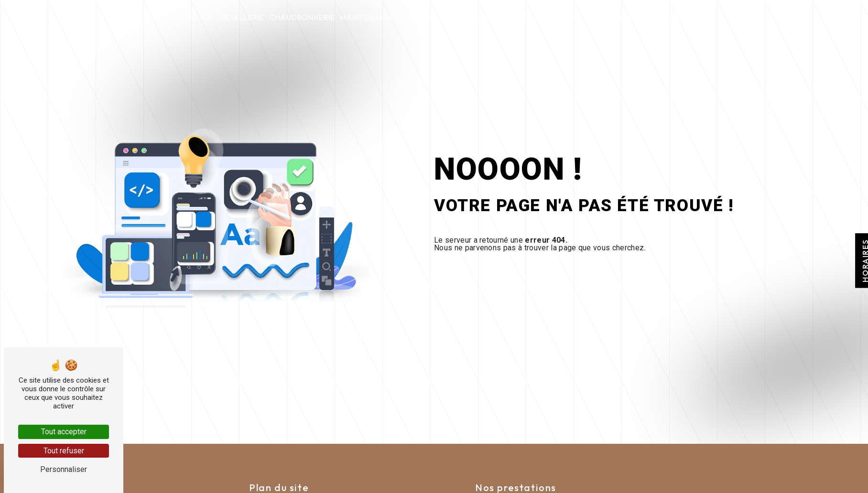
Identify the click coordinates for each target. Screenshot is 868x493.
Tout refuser (64, 451)
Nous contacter (653, 17)
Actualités (591, 17)
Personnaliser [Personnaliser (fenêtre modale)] (64, 469)
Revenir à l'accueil (508, 277)
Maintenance (367, 17)
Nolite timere (452, 17)
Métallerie (241, 17)
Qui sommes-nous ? (523, 17)
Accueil (197, 17)
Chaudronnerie (302, 17)
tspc (409, 17)
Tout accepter (64, 432)
